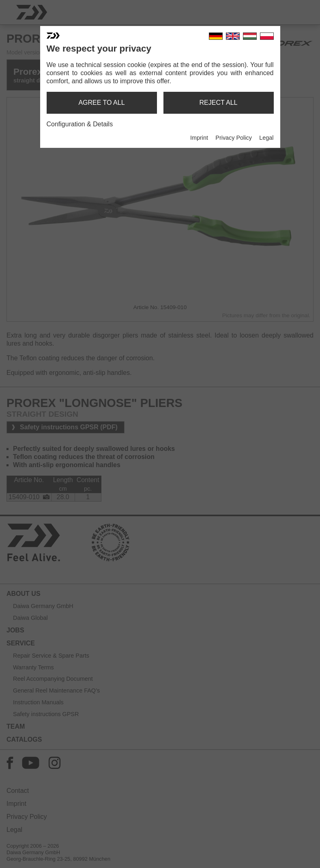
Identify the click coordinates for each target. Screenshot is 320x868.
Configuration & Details (80, 124)
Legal (266, 138)
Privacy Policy (234, 138)
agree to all (101, 103)
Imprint (199, 138)
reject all (219, 103)
